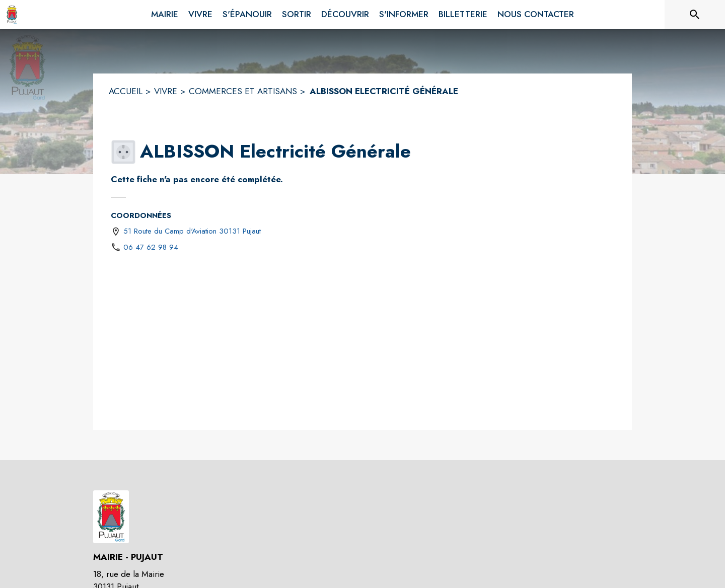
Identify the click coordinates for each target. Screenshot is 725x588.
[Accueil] (12, 15)
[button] (123, 152)
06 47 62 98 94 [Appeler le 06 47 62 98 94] (151, 247)
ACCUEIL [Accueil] (126, 91)
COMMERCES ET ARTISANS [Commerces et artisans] (243, 91)
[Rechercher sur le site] (695, 15)
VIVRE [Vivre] (166, 91)
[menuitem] (165, 13)
